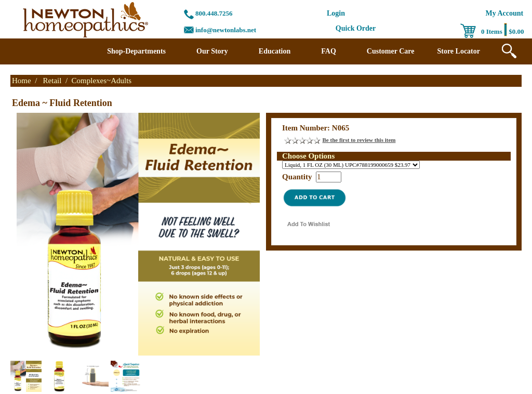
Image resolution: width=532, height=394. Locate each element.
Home (22, 81)
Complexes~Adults (102, 81)
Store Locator (458, 51)
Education (275, 51)
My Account (505, 13)
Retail (52, 81)
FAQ (329, 51)
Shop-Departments (136, 51)
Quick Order (356, 28)
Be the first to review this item (359, 140)
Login (336, 13)
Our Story (212, 51)
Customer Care (391, 51)
